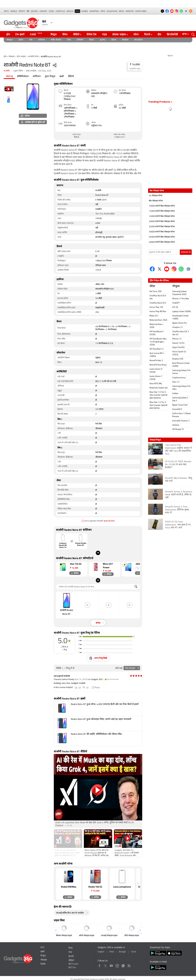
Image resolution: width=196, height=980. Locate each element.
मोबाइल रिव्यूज (155, 440)
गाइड (104, 34)
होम (8, 34)
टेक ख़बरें (20, 34)
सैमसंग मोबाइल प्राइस (64, 936)
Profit (22, 11)
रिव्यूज (54, 34)
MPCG (122, 11)
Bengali (122, 952)
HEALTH (70, 11)
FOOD (52, 11)
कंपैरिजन (37, 76)
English (101, 952)
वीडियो (76, 34)
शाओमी (7, 71)
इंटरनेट (103, 40)
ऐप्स (31, 40)
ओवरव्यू (9, 76)
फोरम (136, 34)
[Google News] (188, 269)
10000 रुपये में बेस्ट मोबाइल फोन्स (162, 206)
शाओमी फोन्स (33, 57)
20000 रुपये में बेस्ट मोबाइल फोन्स (162, 222)
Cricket (43, 11)
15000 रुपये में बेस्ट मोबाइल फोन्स (162, 216)
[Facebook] (152, 269)
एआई (36, 34)
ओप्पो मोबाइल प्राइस (87, 936)
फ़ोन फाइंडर (21, 57)
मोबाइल (10, 40)
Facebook (100, 965)
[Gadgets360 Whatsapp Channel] (181, 269)
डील (159, 34)
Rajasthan (112, 11)
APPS (103, 11)
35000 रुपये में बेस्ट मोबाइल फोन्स (162, 237)
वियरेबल (125, 40)
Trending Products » (160, 102)
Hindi (112, 952)
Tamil (133, 952)
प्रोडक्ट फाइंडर (119, 34)
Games (85, 11)
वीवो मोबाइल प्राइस (132, 936)
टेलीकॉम (80, 40)
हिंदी (28, 11)
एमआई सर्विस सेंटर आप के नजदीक (70, 913)
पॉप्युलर (176, 286)
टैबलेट (21, 40)
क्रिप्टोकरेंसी (172, 34)
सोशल (114, 40)
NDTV (6, 11)
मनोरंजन (42, 40)
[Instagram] (174, 269)
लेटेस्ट (152, 286)
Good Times (141, 11)
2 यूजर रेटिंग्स (18, 71)
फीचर (65, 34)
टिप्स (69, 40)
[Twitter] (159, 269)
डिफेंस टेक (92, 34)
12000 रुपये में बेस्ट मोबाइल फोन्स (162, 211)
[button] (138, 569)
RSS (43, 948)
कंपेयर (25, 116)
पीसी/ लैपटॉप (56, 40)
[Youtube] (167, 269)
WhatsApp (123, 965)
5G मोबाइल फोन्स (156, 196)
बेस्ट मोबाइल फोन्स (156, 201)
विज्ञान (92, 40)
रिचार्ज (147, 34)
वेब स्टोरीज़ (138, 40)
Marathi (130, 11)
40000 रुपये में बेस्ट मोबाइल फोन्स (162, 242)
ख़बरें (62, 76)
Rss (129, 965)
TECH (77, 11)
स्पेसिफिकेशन (23, 76)
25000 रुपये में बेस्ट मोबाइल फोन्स (162, 227)
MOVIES (34, 11)
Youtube (111, 965)
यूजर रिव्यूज (50, 76)
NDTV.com (73, 964)
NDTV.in (72, 968)
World (14, 11)
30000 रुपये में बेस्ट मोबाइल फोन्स (162, 232)
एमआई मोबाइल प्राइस (109, 936)
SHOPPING (94, 11)
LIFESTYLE (60, 11)
